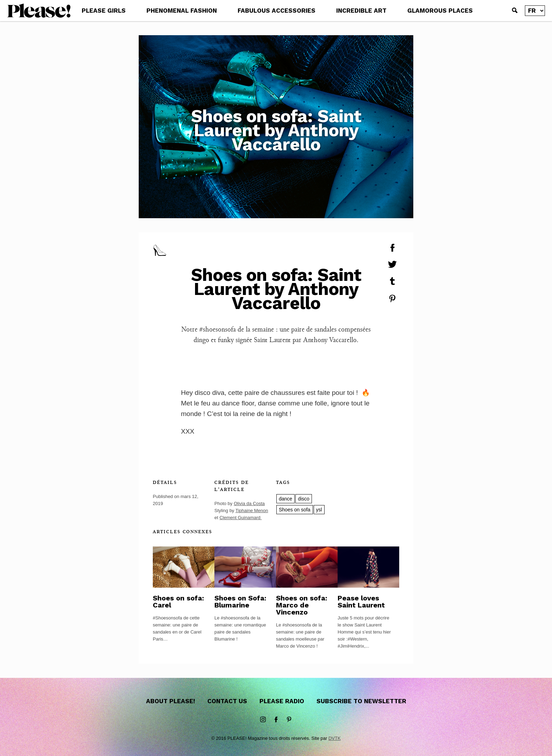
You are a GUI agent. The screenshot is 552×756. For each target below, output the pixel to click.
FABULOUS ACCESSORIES (277, 11)
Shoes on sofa (295, 510)
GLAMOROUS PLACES (440, 11)
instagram (263, 720)
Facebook (276, 720)
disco (304, 499)
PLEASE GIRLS (104, 11)
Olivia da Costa (249, 503)
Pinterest (289, 720)
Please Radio (282, 701)
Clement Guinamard (240, 518)
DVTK (335, 738)
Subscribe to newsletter (361, 701)
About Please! (171, 701)
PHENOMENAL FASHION (182, 11)
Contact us (227, 701)
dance (286, 499)
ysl (319, 510)
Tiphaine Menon (252, 511)
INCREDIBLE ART (361, 11)
